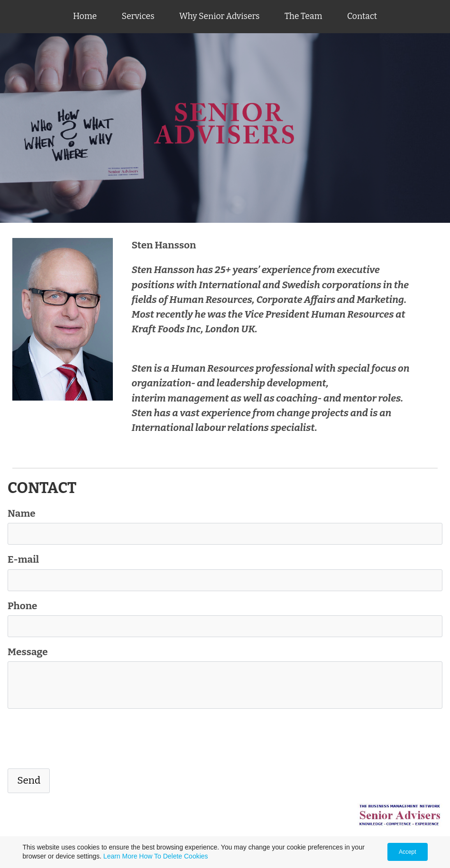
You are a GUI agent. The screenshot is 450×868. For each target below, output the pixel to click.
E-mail (23, 560)
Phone (23, 606)
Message (28, 652)
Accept (408, 852)
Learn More (120, 856)
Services (138, 16)
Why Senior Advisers (219, 16)
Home (85, 16)
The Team (303, 16)
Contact (362, 16)
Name (22, 514)
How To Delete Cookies (173, 856)
